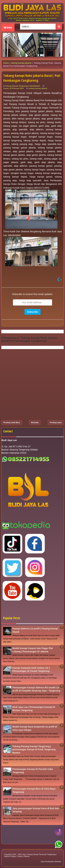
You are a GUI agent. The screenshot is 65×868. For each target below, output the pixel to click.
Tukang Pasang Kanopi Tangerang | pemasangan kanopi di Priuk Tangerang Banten (34, 750)
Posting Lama (56, 422)
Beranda (35, 422)
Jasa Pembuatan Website (51, 862)
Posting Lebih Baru (12, 422)
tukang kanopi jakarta (38, 88)
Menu (8, 28)
